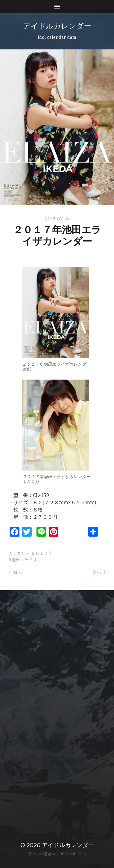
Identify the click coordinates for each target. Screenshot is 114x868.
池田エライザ (24, 560)
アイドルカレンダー (57, 26)
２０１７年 (42, 553)
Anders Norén (69, 854)
